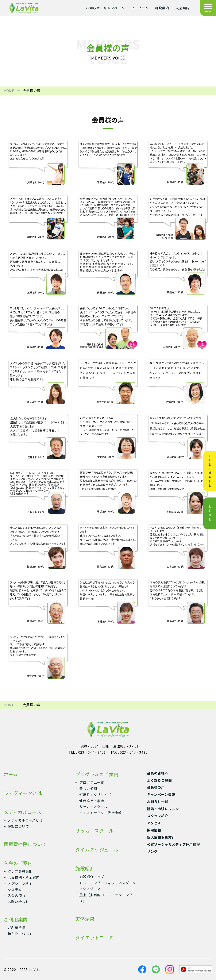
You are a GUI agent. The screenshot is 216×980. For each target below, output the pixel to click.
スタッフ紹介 (158, 816)
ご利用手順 (17, 928)
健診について (18, 826)
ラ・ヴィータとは (23, 793)
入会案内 (183, 8)
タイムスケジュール (97, 849)
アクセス (154, 823)
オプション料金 (20, 883)
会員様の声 (156, 787)
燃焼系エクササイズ (95, 795)
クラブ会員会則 (20, 871)
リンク (152, 851)
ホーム (11, 774)
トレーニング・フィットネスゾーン (108, 883)
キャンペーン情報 (161, 794)
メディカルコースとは (25, 820)
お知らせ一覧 (158, 802)
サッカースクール (93, 807)
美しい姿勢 (88, 788)
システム (15, 889)
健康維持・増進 (92, 801)
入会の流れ (17, 895)
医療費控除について (25, 844)
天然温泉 (85, 919)
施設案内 (162, 8)
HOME (9, 91)
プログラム (140, 8)
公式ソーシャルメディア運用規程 (173, 844)
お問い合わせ (18, 902)
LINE (210, 513)
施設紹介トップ (92, 877)
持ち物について (20, 934)
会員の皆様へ (158, 773)
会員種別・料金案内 (24, 877)
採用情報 (154, 830)
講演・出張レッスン (163, 809)
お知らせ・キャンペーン (105, 8)
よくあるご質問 (159, 780)
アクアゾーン (90, 889)
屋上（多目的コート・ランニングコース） (109, 898)
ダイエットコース (94, 937)
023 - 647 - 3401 (92, 752)
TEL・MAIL (210, 471)
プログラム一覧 (92, 782)
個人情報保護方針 (161, 837)
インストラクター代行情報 (101, 813)
